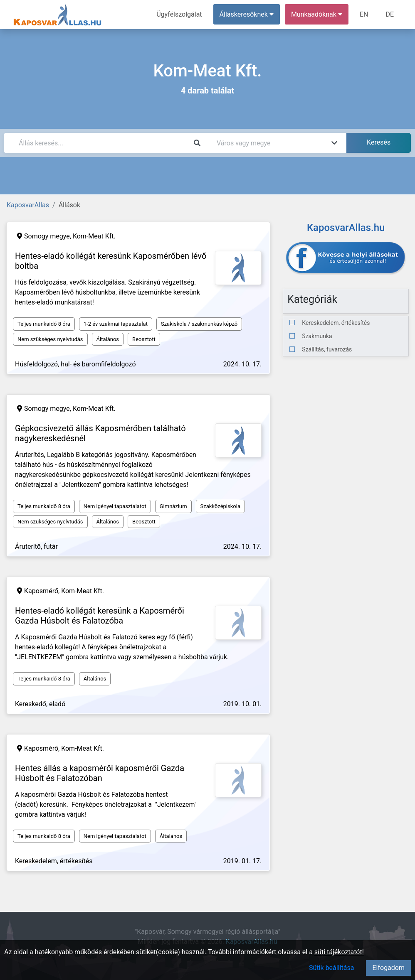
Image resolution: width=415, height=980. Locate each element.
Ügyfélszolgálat (179, 14)
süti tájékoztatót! (339, 952)
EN (364, 14)
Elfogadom (388, 968)
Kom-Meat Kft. (94, 236)
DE (390, 14)
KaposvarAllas (28, 205)
